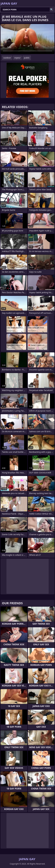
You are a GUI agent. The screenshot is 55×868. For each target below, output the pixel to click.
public (27, 58)
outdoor (7, 58)
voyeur (18, 58)
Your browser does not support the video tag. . (27, 39)
